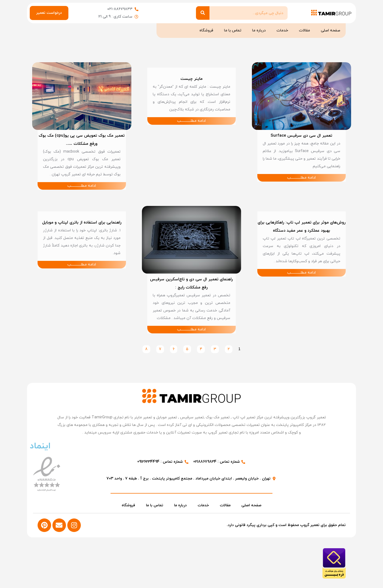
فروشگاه (206, 30)
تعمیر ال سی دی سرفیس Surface (301, 136)
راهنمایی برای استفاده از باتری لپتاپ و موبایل (81, 223)
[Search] (203, 13)
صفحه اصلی (331, 30)
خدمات (282, 30)
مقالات (304, 30)
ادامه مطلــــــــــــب (301, 178)
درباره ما (259, 30)
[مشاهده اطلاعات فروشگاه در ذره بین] (334, 577)
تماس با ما (233, 30)
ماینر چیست (191, 79)
